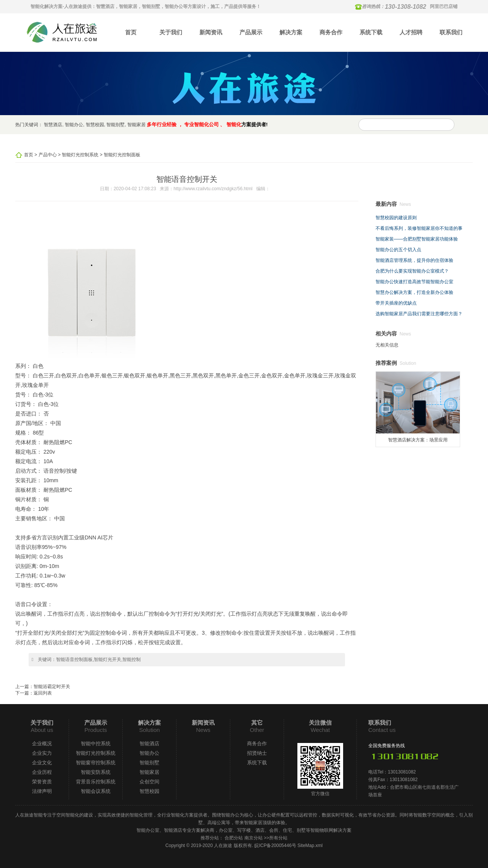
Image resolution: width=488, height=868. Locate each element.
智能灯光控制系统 (80, 155)
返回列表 (43, 693)
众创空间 (149, 782)
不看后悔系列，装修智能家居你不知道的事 (419, 228)
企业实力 (42, 753)
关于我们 (171, 32)
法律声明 (42, 791)
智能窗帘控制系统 (96, 763)
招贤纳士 (257, 753)
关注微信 (320, 723)
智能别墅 (116, 125)
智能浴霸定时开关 (52, 687)
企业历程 (42, 772)
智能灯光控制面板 (122, 155)
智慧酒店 (53, 125)
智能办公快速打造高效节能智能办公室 (414, 282)
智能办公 (74, 125)
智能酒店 (149, 744)
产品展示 (251, 32)
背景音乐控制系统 (96, 782)
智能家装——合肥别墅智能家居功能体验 (417, 239)
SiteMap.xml (310, 846)
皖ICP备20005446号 (275, 846)
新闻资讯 (211, 32)
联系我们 (451, 32)
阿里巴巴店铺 (444, 6)
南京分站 (254, 838)
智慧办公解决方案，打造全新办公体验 (414, 292)
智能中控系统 (96, 744)
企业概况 (42, 744)
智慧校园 (95, 125)
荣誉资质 (42, 782)
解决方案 (291, 32)
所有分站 (278, 838)
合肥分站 (234, 838)
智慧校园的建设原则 (396, 218)
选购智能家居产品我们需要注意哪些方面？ (419, 314)
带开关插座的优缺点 (396, 303)
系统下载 (371, 32)
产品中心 (48, 155)
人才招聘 (411, 32)
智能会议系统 (96, 791)
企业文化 (42, 763)
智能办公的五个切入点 (398, 250)
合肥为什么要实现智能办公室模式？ (412, 271)
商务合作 (331, 32)
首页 (131, 32)
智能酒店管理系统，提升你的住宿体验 (414, 260)
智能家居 (136, 125)
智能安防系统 (96, 772)
